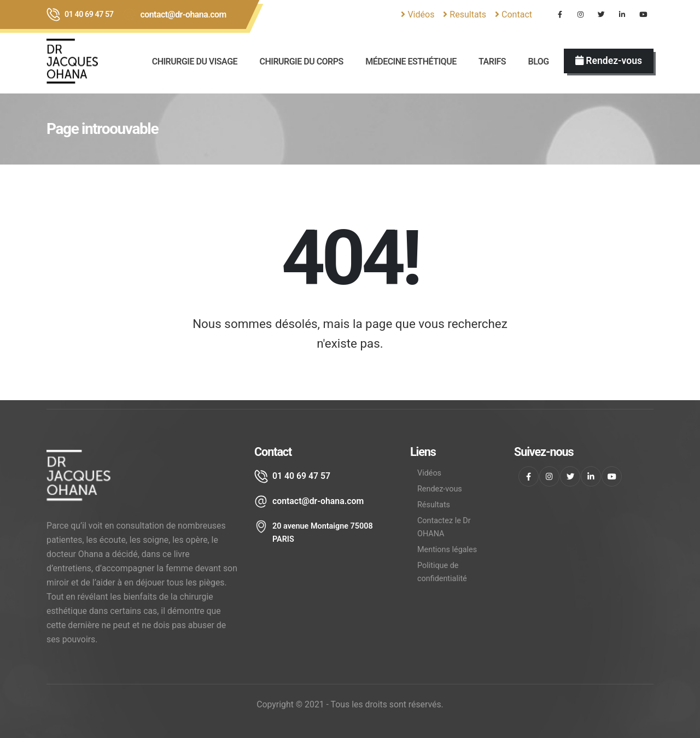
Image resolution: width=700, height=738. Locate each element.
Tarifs (492, 61)
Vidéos (418, 14)
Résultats (434, 505)
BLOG (538, 61)
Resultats (465, 14)
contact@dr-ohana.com (183, 14)
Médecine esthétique (411, 61)
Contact (514, 14)
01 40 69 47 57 (89, 14)
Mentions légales (447, 550)
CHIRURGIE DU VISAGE (195, 61)
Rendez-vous (440, 489)
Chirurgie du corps (301, 61)
